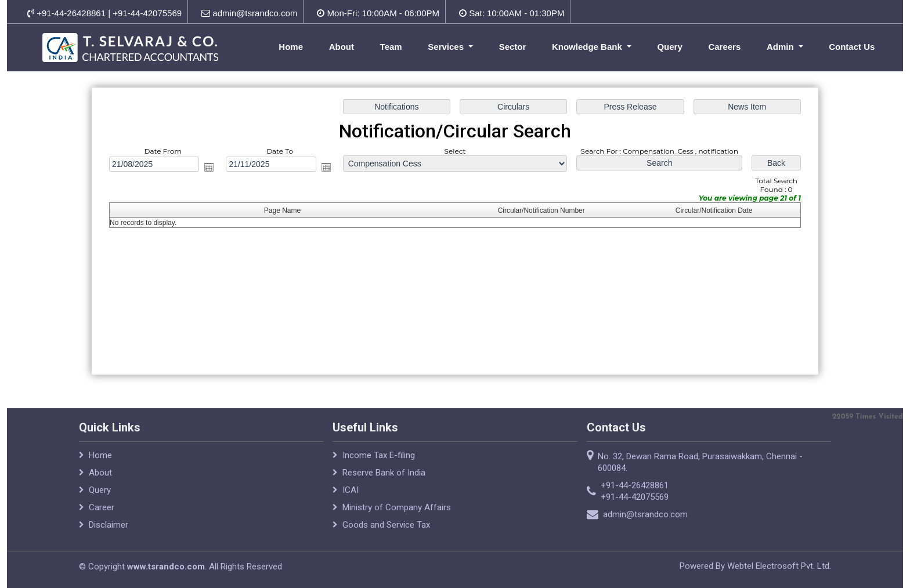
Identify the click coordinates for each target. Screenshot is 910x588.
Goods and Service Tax (386, 529)
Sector (513, 47)
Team (391, 47)
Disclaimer (109, 529)
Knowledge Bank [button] (588, 47)
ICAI (351, 495)
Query (669, 47)
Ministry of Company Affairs (397, 512)
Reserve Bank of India (384, 477)
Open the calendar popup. (211, 168)
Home (291, 47)
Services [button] (447, 47)
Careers (724, 47)
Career (102, 512)
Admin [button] (781, 47)
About (342, 47)
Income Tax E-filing (379, 460)
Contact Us (852, 47)
